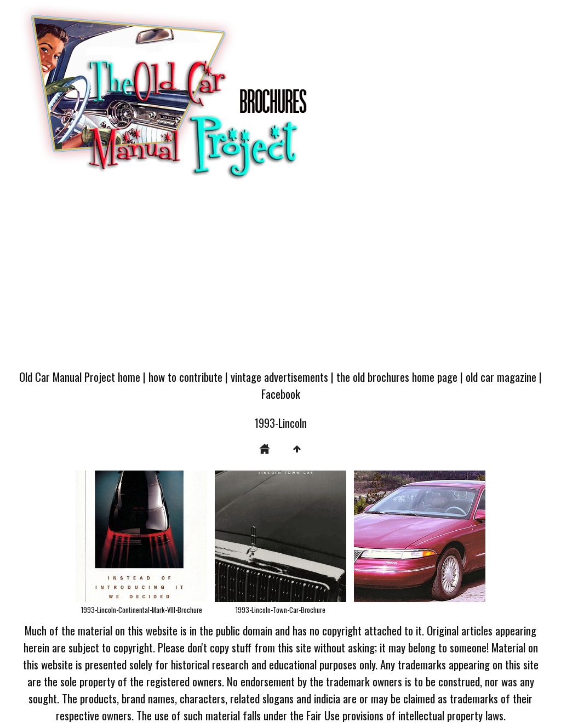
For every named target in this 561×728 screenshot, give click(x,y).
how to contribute (185, 377)
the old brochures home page (397, 377)
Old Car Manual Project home (80, 377)
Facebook (281, 394)
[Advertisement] (280, 280)
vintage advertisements (279, 377)
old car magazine (501, 377)
